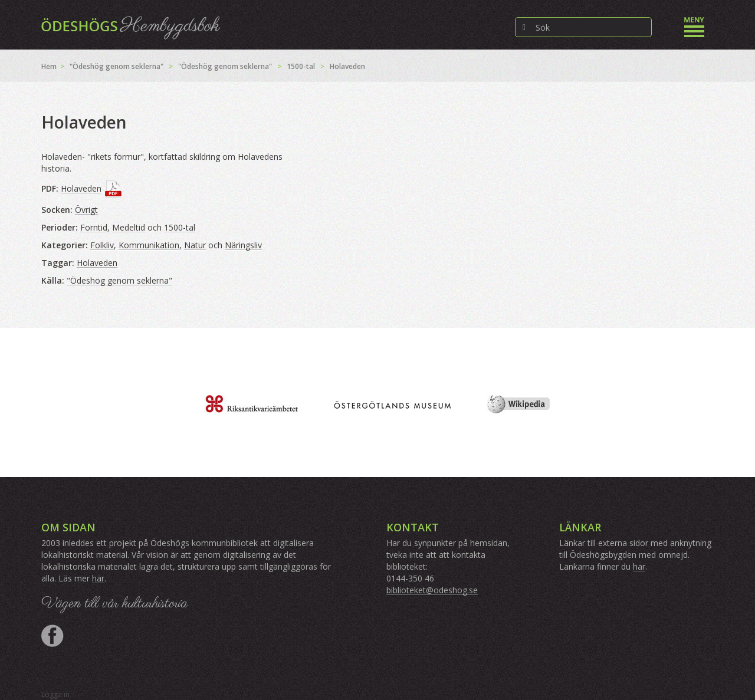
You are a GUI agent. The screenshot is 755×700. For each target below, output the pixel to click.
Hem (49, 66)
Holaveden (81, 188)
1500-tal (301, 66)
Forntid (94, 227)
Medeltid (129, 227)
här (98, 578)
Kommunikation (149, 245)
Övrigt (86, 210)
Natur (195, 245)
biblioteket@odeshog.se (432, 590)
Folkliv (102, 245)
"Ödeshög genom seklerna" (116, 66)
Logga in (55, 694)
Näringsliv (243, 245)
